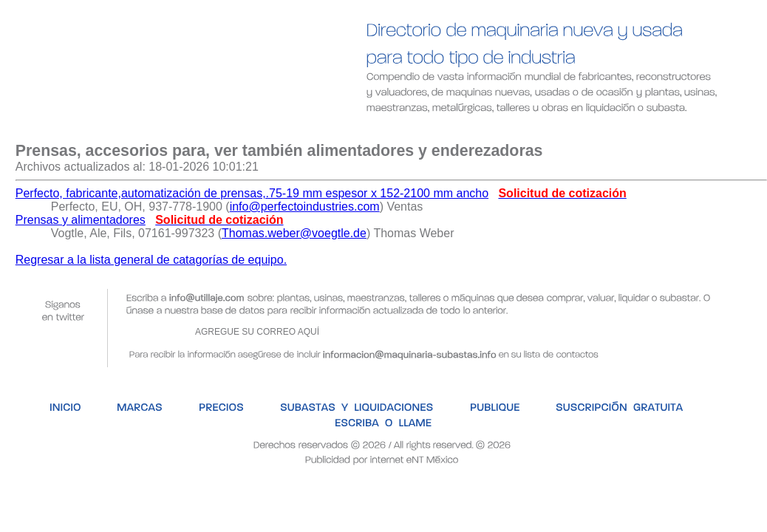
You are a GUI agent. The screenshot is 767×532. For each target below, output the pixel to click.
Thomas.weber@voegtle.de (294, 233)
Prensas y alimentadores (81, 220)
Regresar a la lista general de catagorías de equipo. (151, 260)
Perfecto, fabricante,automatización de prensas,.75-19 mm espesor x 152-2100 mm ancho (252, 193)
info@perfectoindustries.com (305, 207)
